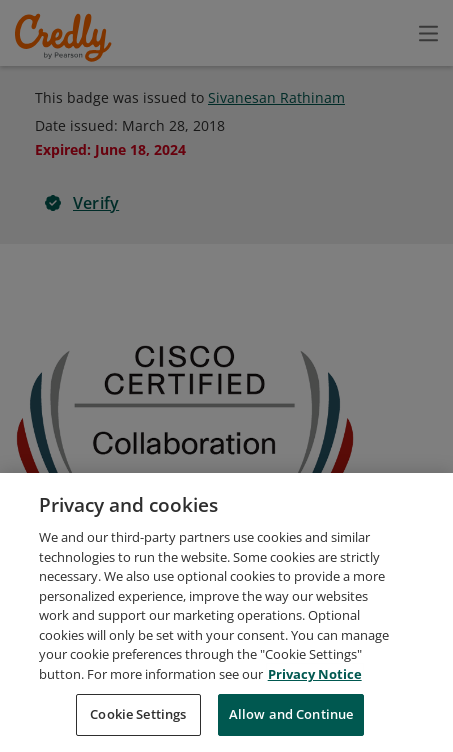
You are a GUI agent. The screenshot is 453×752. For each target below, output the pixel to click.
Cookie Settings (138, 725)
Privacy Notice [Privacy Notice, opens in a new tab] (315, 684)
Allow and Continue (291, 725)
